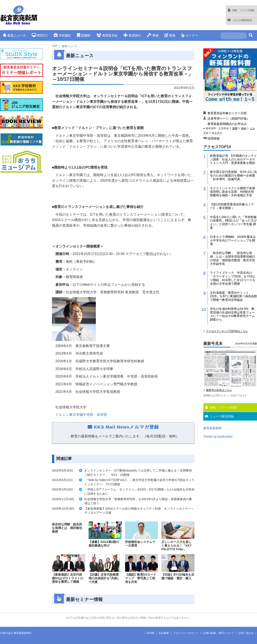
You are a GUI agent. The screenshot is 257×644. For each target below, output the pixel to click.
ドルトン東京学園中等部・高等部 (81, 415)
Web (243, 128)
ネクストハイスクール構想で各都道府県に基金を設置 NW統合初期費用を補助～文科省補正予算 (233, 192)
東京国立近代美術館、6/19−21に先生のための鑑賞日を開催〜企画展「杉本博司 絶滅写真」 (233, 175)
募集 (170, 35)
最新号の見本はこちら (219, 390)
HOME (151, 633)
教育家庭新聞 (212, 428)
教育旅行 (132, 35)
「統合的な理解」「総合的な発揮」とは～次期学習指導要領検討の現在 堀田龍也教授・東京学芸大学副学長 (233, 258)
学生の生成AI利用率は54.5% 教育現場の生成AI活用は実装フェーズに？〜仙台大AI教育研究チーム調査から (232, 314)
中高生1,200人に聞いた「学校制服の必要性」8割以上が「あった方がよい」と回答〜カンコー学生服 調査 (233, 222)
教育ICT (40, 35)
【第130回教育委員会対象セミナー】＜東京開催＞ (232, 206)
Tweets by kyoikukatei (218, 437)
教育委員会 (107, 35)
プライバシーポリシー (186, 633)
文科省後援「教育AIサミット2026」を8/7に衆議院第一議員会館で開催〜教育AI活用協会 (233, 296)
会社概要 (164, 633)
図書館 (84, 35)
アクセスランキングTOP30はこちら (227, 331)
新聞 (235, 128)
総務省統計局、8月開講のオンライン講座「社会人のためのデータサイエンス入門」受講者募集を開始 (233, 159)
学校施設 (62, 35)
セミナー (190, 35)
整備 (153, 35)
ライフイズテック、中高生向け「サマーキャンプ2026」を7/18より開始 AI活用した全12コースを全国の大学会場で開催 (233, 278)
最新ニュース (14, 35)
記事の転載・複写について (219, 633)
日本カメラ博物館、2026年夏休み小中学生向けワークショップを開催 (233, 240)
